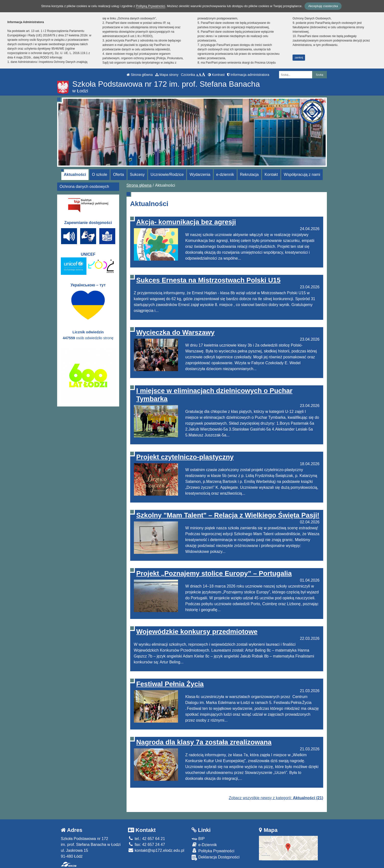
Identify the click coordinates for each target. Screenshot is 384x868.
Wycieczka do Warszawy (175, 332)
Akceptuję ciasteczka (323, 6)
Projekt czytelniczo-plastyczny (185, 457)
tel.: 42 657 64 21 (147, 839)
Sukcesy (137, 175)
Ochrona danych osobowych (84, 187)
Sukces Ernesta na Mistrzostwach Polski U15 (208, 280)
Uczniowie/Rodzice (167, 175)
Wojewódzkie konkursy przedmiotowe (197, 632)
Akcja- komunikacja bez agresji (186, 222)
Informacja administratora (248, 75)
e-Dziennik (204, 845)
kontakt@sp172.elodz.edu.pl (156, 850)
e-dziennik (225, 175)
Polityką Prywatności (150, 6)
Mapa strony (167, 75)
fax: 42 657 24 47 (147, 845)
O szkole (100, 175)
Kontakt (271, 175)
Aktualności (75, 175)
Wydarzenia (200, 175)
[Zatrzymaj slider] (192, 162)
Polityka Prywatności (213, 851)
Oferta (118, 175)
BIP (198, 839)
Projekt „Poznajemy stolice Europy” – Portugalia (214, 573)
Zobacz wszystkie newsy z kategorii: (276, 798)
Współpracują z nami (302, 175)
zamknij (299, 58)
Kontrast (216, 75)
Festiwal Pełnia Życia (170, 684)
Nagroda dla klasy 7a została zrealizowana (204, 742)
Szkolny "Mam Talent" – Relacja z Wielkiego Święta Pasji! (228, 515)
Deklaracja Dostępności (216, 858)
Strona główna (140, 75)
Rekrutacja (249, 175)
